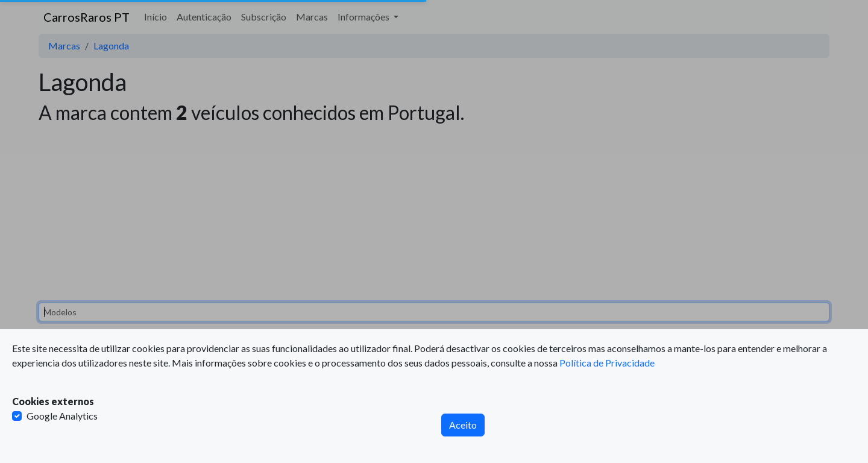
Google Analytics (62, 416)
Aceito (463, 425)
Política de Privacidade (607, 363)
